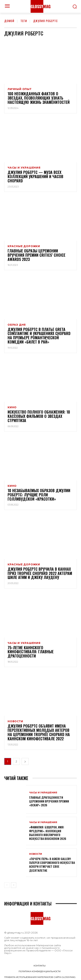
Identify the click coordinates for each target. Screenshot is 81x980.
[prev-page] (7, 885)
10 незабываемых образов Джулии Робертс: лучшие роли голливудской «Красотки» (39, 495)
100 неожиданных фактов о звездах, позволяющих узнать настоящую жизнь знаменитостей (39, 98)
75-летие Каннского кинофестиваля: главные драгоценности (31, 652)
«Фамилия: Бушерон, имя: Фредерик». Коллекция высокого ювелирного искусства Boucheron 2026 (48, 833)
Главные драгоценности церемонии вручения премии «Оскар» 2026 (49, 801)
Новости (15, 721)
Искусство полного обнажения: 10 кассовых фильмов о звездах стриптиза (39, 416)
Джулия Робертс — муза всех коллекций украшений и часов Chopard (35, 176)
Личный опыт (20, 89)
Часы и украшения (24, 168)
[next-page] (25, 761)
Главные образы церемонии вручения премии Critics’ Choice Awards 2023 (36, 255)
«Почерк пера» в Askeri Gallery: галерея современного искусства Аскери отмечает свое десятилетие (52, 865)
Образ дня (17, 325)
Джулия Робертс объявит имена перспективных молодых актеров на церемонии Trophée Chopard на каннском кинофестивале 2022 (39, 732)
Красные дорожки (24, 246)
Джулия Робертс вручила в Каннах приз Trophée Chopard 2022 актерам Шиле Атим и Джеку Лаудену (40, 573)
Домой (9, 21)
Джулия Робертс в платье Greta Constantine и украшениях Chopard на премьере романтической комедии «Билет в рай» (39, 336)
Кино (12, 407)
